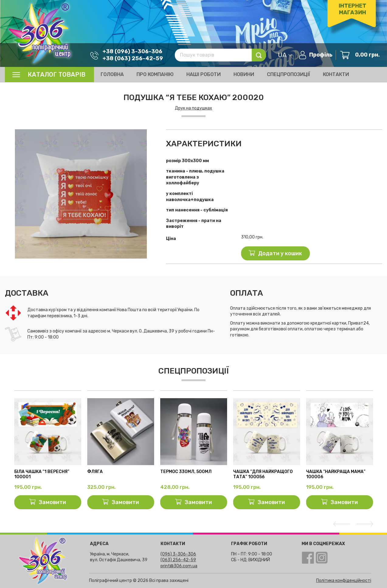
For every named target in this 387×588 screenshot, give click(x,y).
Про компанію (155, 74)
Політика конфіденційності (344, 581)
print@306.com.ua (179, 566)
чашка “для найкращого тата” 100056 (263, 474)
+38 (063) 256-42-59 (130, 58)
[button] (151, 135)
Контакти (336, 74)
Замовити (52, 502)
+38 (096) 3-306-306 (130, 51)
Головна (112, 74)
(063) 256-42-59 (178, 560)
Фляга (95, 472)
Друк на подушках (193, 108)
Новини (244, 74)
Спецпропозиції (289, 74)
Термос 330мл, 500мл (186, 472)
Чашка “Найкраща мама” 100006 (336, 474)
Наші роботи (204, 74)
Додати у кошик (280, 253)
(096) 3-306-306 (178, 554)
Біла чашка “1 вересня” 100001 (42, 474)
